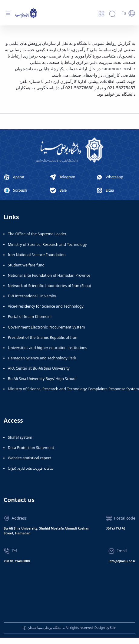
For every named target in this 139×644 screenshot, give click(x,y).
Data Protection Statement (31, 448)
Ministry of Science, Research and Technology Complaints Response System (73, 389)
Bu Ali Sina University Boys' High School (42, 379)
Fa (124, 13)
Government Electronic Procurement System (46, 327)
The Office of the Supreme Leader (37, 234)
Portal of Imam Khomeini (30, 317)
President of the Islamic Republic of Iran (43, 337)
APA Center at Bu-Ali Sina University (39, 368)
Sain (113, 628)
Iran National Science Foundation (37, 255)
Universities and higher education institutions (48, 348)
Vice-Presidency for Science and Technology (46, 306)
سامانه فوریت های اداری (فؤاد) (31, 468)
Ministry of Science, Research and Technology (47, 244)
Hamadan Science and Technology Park (42, 358)
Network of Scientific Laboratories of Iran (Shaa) (49, 286)
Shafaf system (20, 437)
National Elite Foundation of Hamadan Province (49, 275)
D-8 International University (32, 296)
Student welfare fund (26, 265)
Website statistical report (30, 458)
